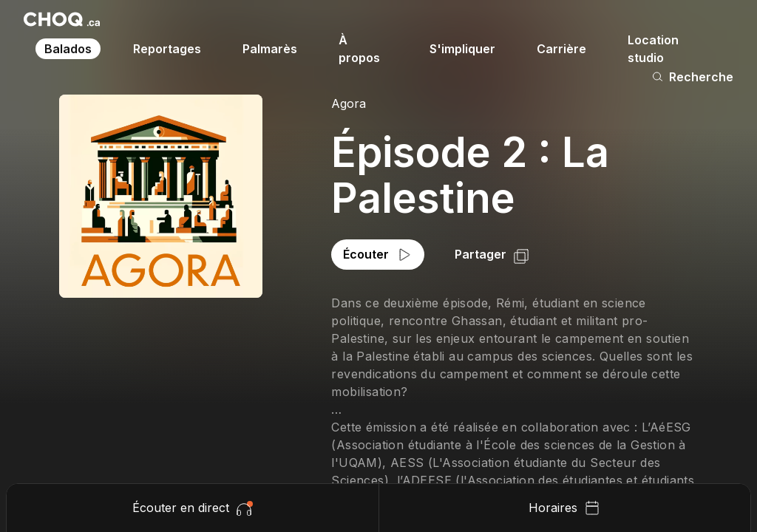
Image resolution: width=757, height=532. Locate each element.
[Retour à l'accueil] (62, 19)
